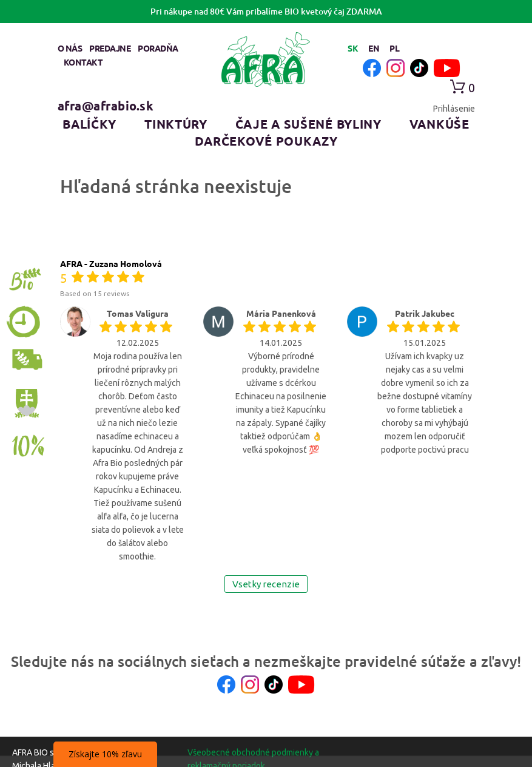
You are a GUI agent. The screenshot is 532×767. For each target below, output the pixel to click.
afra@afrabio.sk (106, 106)
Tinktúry (176, 124)
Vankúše (439, 124)
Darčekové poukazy (266, 141)
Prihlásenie (454, 109)
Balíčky (89, 124)
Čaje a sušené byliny (308, 124)
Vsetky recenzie (266, 584)
